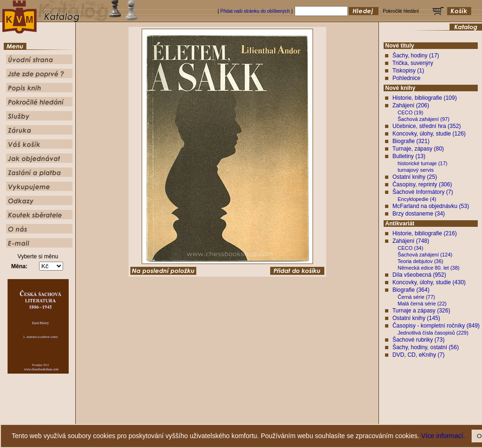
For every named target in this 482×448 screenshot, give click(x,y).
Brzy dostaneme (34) (419, 214)
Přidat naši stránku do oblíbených (255, 11)
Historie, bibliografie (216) (425, 233)
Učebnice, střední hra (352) (427, 126)
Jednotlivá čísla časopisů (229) (433, 333)
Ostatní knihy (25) (415, 177)
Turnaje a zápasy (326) (421, 311)
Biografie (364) (411, 290)
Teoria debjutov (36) (421, 261)
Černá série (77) (416, 297)
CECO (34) (410, 248)
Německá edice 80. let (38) (429, 268)
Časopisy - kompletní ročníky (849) (436, 326)
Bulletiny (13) (409, 156)
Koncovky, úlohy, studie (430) (429, 282)
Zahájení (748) (411, 241)
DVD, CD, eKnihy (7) (419, 355)
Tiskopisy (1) (408, 71)
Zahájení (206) (411, 105)
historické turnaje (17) (423, 163)
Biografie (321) (411, 141)
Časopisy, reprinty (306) (422, 184)
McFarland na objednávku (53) (431, 206)
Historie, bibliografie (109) (425, 98)
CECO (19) (410, 112)
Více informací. (443, 436)
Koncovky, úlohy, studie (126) (429, 134)
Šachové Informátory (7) (423, 192)
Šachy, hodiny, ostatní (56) (426, 347)
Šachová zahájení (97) (424, 119)
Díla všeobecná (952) (419, 275)
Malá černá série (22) (422, 304)
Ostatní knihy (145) (416, 318)
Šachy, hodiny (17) (416, 56)
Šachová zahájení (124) (425, 255)
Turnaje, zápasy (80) (418, 149)
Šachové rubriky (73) (419, 340)
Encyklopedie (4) (417, 199)
